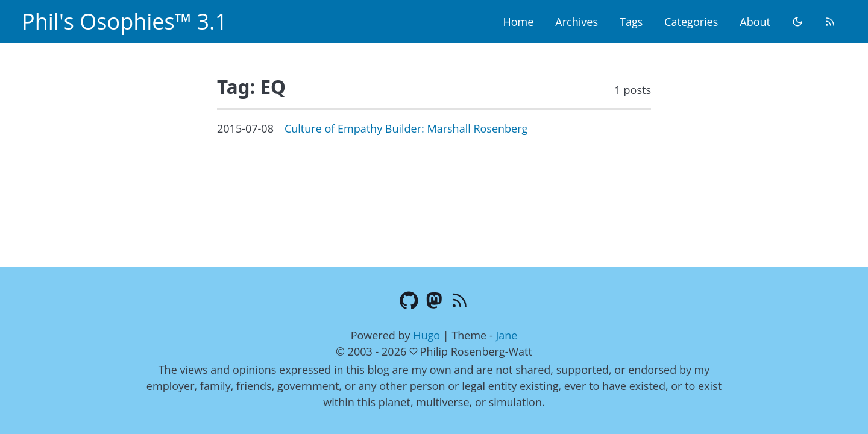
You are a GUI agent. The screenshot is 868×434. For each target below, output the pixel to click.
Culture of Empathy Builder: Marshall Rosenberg (406, 128)
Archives (577, 22)
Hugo (426, 335)
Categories (691, 22)
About (755, 22)
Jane (506, 335)
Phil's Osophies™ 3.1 (124, 21)
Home (518, 22)
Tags (631, 22)
